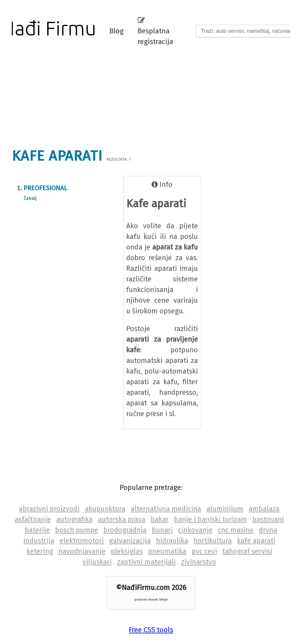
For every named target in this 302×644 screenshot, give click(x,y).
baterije (37, 530)
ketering (40, 551)
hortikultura (213, 541)
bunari (162, 530)
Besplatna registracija (155, 31)
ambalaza (264, 509)
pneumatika (167, 551)
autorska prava (122, 519)
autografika (74, 519)
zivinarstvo (199, 562)
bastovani (268, 519)
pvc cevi (204, 551)
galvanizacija (130, 541)
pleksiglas (127, 551)
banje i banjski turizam (211, 519)
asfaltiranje (33, 519)
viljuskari (97, 562)
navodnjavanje (82, 551)
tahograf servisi (247, 551)
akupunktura (105, 509)
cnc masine (236, 530)
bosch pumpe (77, 530)
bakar (160, 519)
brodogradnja (125, 530)
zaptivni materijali (146, 562)
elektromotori (82, 541)
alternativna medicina (166, 509)
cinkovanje (195, 530)
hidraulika (172, 541)
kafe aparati (256, 541)
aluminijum (225, 509)
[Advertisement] (155, 96)
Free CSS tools (151, 630)
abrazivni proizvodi (49, 509)
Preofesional (45, 188)
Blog (116, 31)
